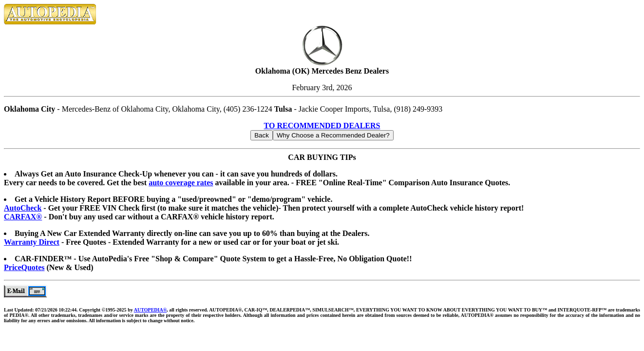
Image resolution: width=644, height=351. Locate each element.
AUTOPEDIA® (150, 310)
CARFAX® (23, 217)
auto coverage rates (181, 183)
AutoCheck (23, 208)
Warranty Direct (32, 242)
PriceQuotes (24, 267)
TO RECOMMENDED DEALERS (322, 126)
